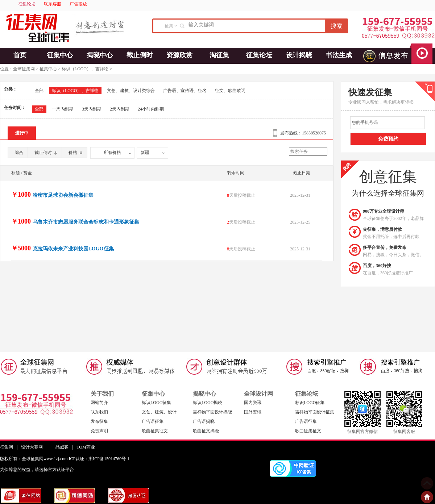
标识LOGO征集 (156, 403)
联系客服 (53, 4)
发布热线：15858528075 (303, 133)
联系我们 (99, 412)
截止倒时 (140, 55)
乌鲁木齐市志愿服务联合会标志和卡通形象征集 (86, 222)
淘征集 (219, 55)
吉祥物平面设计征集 (315, 412)
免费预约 (388, 139)
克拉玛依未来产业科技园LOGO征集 (73, 249)
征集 (169, 26)
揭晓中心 (100, 55)
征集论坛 (27, 4)
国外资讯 (253, 412)
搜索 (336, 26)
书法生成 (339, 55)
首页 (20, 55)
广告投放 (78, 4)
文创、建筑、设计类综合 (131, 91)
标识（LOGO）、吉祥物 (85, 69)
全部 (39, 91)
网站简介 (99, 403)
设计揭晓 (299, 55)
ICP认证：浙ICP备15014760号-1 (99, 459)
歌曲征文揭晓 (206, 431)
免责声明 (99, 431)
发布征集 (99, 421)
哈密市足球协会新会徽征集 (63, 195)
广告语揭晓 (204, 421)
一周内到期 (63, 109)
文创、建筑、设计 (159, 412)
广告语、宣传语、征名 (185, 91)
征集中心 (60, 55)
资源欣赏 (179, 55)
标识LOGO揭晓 (208, 403)
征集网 (7, 447)
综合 (19, 153)
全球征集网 (24, 69)
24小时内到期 (151, 109)
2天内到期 (120, 109)
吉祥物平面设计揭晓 (212, 412)
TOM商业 (86, 447)
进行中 (22, 133)
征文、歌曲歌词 (230, 91)
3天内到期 (92, 109)
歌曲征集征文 (155, 431)
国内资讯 (253, 403)
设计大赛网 (32, 447)
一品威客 (60, 447)
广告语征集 (153, 421)
